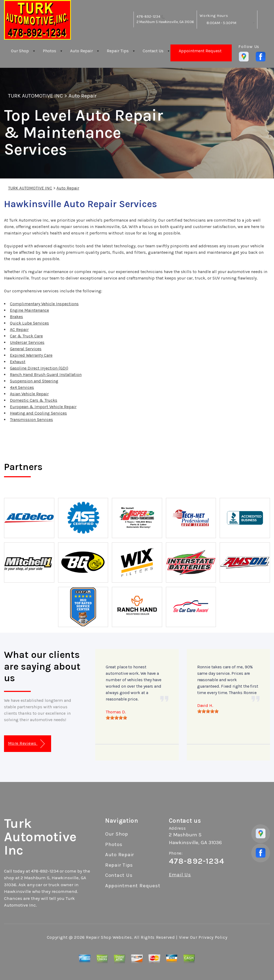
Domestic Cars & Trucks (34, 400)
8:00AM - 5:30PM (221, 23)
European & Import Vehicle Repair (43, 407)
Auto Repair (81, 51)
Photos (50, 51)
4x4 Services (22, 387)
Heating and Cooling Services (38, 413)
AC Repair (19, 329)
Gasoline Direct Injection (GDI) (39, 368)
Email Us (180, 875)
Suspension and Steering (34, 381)
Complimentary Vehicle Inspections (44, 304)
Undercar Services (27, 342)
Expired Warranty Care (31, 355)
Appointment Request (200, 51)
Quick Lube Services (29, 323)
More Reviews (26, 744)
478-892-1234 (148, 16)
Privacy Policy (213, 937)
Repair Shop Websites (109, 937)
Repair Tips (118, 51)
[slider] (116, 718)
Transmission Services (31, 420)
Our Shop (20, 51)
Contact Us (153, 51)
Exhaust (18, 362)
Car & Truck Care (26, 336)
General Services (26, 349)
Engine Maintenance (29, 310)
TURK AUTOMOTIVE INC (35, 96)
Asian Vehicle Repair (29, 394)
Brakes (16, 317)
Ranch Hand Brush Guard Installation (46, 375)
